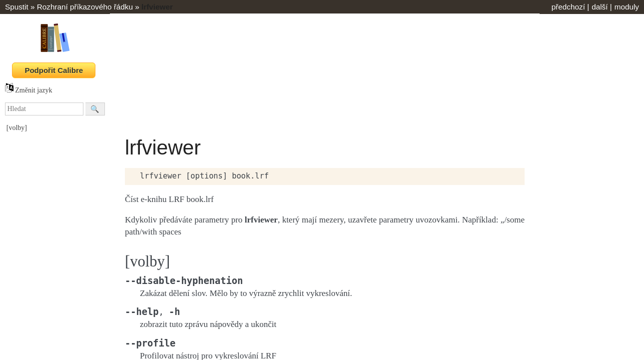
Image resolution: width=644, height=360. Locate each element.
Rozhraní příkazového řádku (85, 7)
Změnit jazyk (29, 90)
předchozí (568, 7)
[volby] (17, 128)
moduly (627, 7)
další (600, 7)
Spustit (17, 7)
